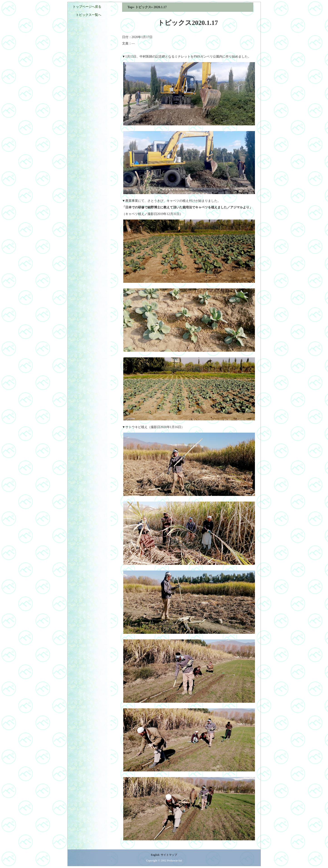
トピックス (143, 7)
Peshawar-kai (175, 861)
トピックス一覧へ (87, 15)
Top (130, 7)
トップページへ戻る (87, 7)
